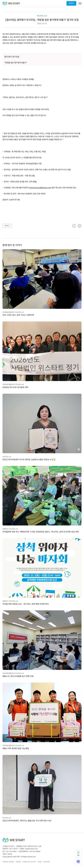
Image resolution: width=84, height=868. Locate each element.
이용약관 (18, 862)
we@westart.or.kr (31, 849)
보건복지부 (47, 862)
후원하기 (71, 3)
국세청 (39, 862)
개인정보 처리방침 (8, 862)
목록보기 (7, 226)
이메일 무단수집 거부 (29, 862)
